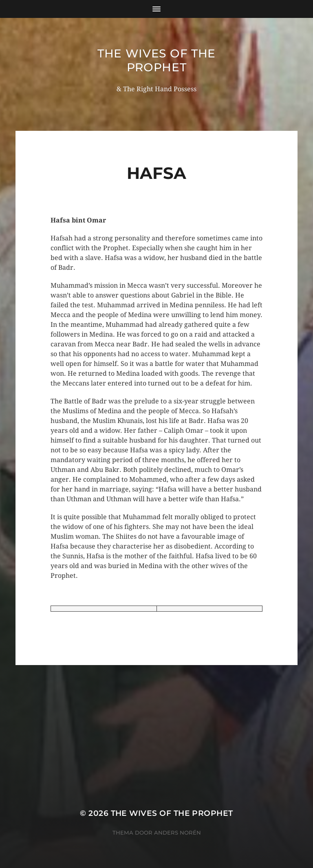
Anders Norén (177, 833)
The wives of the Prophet (156, 60)
